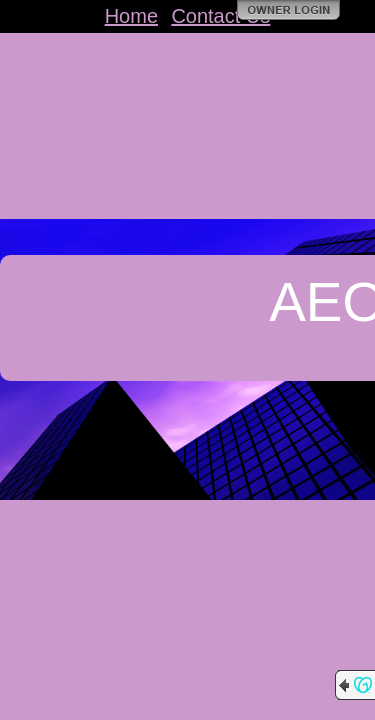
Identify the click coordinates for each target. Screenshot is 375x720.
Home (131, 16)
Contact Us (220, 16)
